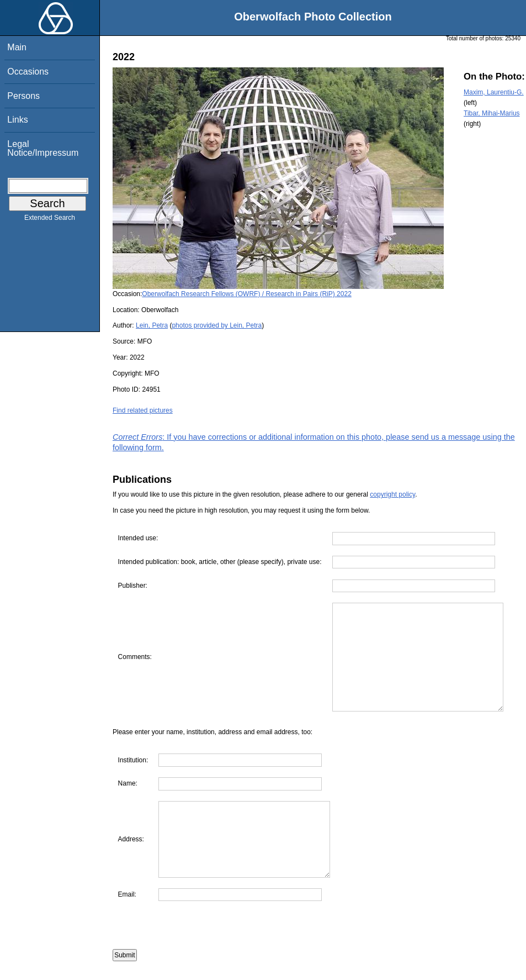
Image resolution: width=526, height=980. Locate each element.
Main (17, 47)
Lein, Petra (152, 325)
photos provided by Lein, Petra (217, 325)
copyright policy (392, 494)
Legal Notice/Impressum (43, 148)
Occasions (28, 72)
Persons (23, 96)
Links (17, 120)
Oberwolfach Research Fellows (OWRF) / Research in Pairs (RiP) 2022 (246, 294)
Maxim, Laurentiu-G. (494, 92)
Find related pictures (143, 410)
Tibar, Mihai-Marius (492, 113)
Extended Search (50, 220)
